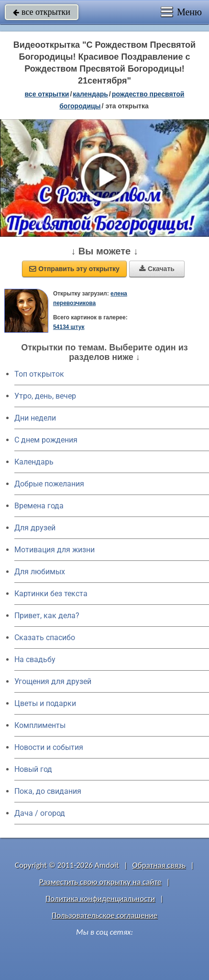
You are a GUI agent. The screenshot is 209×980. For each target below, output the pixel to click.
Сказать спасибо (45, 638)
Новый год (33, 769)
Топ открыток (39, 374)
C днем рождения (46, 440)
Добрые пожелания (49, 484)
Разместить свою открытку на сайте (100, 882)
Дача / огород (40, 813)
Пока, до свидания (48, 791)
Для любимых (40, 572)
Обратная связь (159, 865)
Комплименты (40, 725)
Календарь (90, 94)
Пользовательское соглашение (104, 915)
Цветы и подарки (45, 703)
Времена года (39, 506)
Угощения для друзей (53, 681)
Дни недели (35, 418)
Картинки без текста (51, 594)
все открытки (42, 12)
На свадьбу (35, 659)
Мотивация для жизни (55, 550)
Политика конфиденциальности (100, 899)
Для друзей (35, 528)
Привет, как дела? (47, 616)
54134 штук (69, 327)
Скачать (157, 269)
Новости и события (49, 747)
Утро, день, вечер (45, 396)
